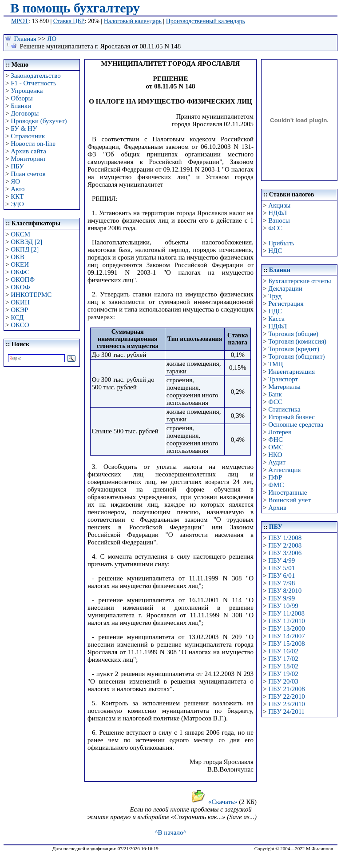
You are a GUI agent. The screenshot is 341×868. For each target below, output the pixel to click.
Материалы (284, 387)
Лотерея (280, 432)
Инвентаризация (291, 372)
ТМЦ (276, 364)
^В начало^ (170, 832)
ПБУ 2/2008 (285, 545)
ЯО (52, 39)
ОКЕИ (20, 264)
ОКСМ (20, 234)
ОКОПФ (23, 280)
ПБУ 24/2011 (286, 712)
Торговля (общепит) (296, 356)
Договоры (25, 113)
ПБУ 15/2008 (286, 644)
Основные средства (296, 424)
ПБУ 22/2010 (286, 696)
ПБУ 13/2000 (286, 628)
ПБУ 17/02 (283, 659)
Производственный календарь (206, 21)
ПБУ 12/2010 (286, 621)
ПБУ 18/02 (283, 666)
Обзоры (22, 98)
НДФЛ (278, 213)
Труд (275, 296)
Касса (276, 319)
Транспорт (283, 379)
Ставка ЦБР (69, 21)
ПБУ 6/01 (282, 576)
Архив (277, 508)
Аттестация (284, 470)
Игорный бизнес (291, 417)
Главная (25, 39)
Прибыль (281, 243)
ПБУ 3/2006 (285, 553)
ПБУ (17, 166)
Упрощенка (27, 91)
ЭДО (17, 204)
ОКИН (20, 302)
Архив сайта (28, 151)
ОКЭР (19, 310)
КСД (17, 317)
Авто (18, 189)
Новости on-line (33, 144)
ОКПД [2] (25, 249)
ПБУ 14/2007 (286, 636)
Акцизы (279, 205)
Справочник (28, 136)
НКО (275, 455)
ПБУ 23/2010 (286, 704)
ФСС (275, 228)
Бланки (21, 106)
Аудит (277, 462)
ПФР (275, 477)
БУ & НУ (24, 128)
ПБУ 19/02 (283, 674)
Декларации (285, 288)
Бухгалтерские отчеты (299, 281)
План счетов (28, 174)
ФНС (276, 440)
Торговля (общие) (293, 334)
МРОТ (20, 21)
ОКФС (20, 272)
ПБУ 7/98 (282, 583)
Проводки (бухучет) (39, 121)
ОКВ (18, 257)
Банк (275, 394)
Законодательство (36, 76)
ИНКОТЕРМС (31, 295)
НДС (275, 251)
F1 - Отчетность (33, 83)
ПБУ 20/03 (283, 681)
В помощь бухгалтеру (75, 8)
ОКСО (20, 325)
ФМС (276, 485)
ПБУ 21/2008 (286, 689)
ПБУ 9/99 (282, 598)
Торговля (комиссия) (297, 341)
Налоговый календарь (133, 21)
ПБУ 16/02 (283, 651)
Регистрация (286, 304)
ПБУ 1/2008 (285, 538)
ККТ (17, 196)
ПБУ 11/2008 (286, 613)
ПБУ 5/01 (282, 568)
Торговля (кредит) (294, 349)
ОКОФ (20, 287)
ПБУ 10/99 (283, 606)
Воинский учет (289, 500)
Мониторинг (28, 159)
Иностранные (287, 492)
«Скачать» (214, 802)
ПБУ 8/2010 (285, 591)
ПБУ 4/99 (282, 560)
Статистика (284, 409)
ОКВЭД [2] (26, 242)
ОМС (276, 447)
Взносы (279, 220)
